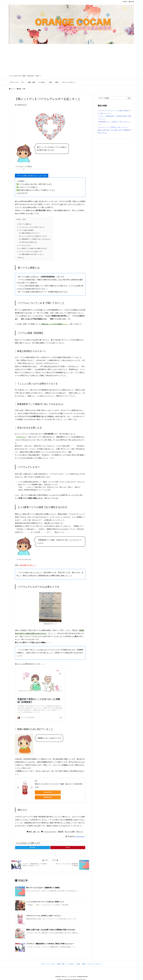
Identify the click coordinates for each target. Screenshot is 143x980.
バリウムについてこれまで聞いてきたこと (31, 227)
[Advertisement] (71, 60)
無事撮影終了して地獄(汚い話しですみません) (35, 239)
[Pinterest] (68, 843)
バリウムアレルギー (24, 245)
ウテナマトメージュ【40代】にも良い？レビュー (44, 911)
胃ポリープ (80, 827)
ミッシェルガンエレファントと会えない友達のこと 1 (45, 897)
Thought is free (82, 975)
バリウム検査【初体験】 (26, 230)
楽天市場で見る (63, 792)
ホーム (13, 89)
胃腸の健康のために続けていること (31, 254)
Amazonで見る (44, 792)
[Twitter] (33, 843)
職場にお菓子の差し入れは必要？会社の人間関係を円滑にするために (51, 925)
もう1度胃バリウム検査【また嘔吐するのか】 (32, 248)
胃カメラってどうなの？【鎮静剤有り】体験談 (43, 883)
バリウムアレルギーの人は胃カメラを (30, 252)
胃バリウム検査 (70, 827)
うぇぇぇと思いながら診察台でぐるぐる (33, 236)
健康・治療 (22, 89)
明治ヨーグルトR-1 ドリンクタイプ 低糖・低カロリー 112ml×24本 (59, 784)
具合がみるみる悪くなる (28, 242)
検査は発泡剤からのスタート (29, 233)
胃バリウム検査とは (24, 224)
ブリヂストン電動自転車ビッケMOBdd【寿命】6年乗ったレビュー (50, 939)
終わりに (21, 258)
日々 (39, 827)
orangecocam (80, 832)
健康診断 (61, 827)
